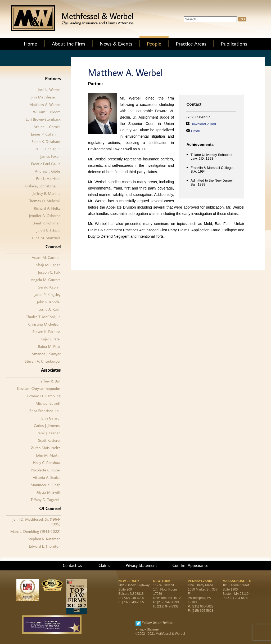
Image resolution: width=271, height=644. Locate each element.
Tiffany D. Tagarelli (46, 500)
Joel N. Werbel (49, 90)
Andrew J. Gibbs (48, 171)
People (154, 43)
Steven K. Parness (46, 332)
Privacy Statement (141, 565)
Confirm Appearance (190, 565)
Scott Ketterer (49, 440)
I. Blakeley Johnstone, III (42, 186)
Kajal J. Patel (51, 339)
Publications (234, 43)
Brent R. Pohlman (46, 223)
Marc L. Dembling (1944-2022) (35, 531)
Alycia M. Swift (49, 492)
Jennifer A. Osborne (45, 216)
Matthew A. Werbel (45, 104)
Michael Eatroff (48, 403)
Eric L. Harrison (48, 179)
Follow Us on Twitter (157, 623)
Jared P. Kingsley (48, 294)
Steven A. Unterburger (42, 361)
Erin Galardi (51, 418)
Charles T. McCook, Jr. (43, 317)
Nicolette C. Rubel (46, 470)
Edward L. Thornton (45, 546)
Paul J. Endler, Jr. (47, 149)
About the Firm (69, 43)
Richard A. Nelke (47, 208)
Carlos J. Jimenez (47, 425)
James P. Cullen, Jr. (46, 134)
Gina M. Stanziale (46, 238)
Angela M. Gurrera (46, 280)
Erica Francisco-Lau (45, 411)
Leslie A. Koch (49, 309)
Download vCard (203, 124)
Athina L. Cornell (47, 127)
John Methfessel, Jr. (45, 97)
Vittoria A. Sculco (47, 477)
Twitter (138, 623)
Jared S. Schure (49, 230)
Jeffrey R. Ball (50, 381)
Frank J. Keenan (48, 433)
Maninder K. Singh (45, 485)
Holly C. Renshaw (47, 463)
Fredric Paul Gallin (46, 164)
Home (30, 43)
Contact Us (72, 565)
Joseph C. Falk (49, 272)
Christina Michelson (44, 324)
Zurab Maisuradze (46, 448)
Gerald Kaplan (49, 287)
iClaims (104, 565)
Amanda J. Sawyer (46, 354)
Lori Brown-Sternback (43, 119)
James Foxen (50, 156)
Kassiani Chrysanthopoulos (39, 388)
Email (195, 131)
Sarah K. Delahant (46, 141)
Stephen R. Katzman (44, 539)
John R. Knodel (49, 302)
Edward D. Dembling (44, 396)
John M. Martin (48, 455)
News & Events (116, 43)
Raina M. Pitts (49, 346)
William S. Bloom (47, 112)
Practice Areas (191, 43)
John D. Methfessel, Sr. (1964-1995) (37, 522)
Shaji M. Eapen (48, 265)
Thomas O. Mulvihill (44, 201)
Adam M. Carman (46, 257)
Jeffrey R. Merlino (46, 193)
